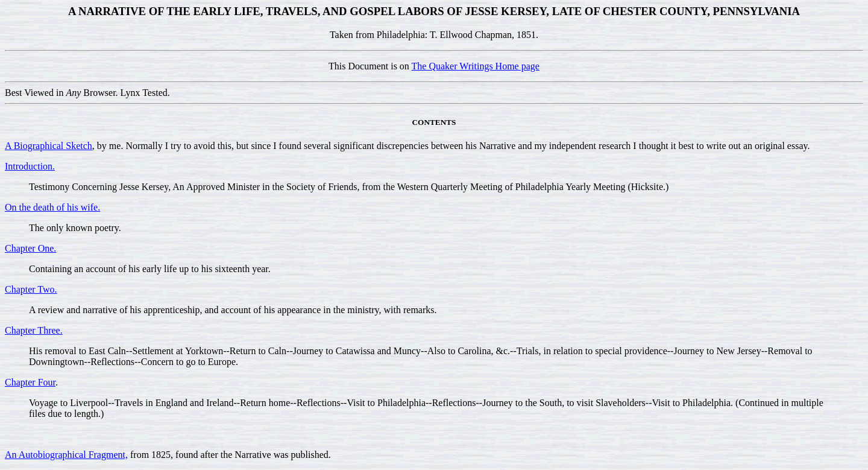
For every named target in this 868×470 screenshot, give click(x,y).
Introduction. (30, 166)
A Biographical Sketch (49, 146)
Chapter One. (30, 248)
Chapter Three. (34, 330)
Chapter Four (30, 382)
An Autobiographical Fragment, (66, 455)
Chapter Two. (31, 289)
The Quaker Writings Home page (476, 66)
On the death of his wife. (52, 207)
